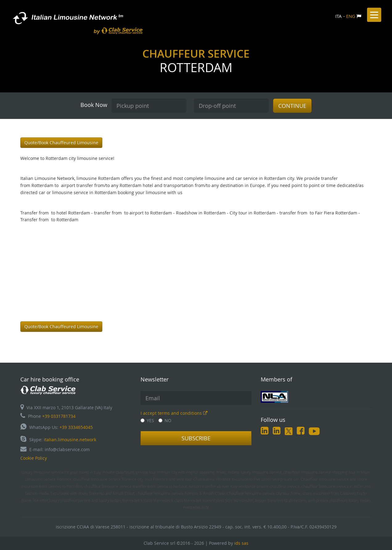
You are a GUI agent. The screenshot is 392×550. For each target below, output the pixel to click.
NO (165, 420)
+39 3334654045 (76, 427)
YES (147, 420)
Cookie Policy (34, 458)
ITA (339, 16)
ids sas (241, 543)
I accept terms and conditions (174, 413)
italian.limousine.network (70, 440)
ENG (351, 16)
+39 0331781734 (59, 416)
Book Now (94, 105)
